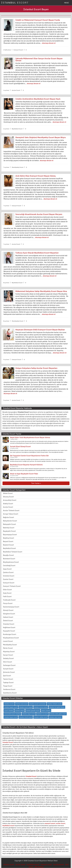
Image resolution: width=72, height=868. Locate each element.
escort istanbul (9, 710)
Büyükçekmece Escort (11, 562)
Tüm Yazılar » (36, 483)
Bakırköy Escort (9, 528)
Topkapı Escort (8, 682)
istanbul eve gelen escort (57, 707)
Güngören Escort (9, 614)
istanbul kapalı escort (11, 707)
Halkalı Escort (8, 617)
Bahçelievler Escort (10, 521)
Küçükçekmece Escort (11, 638)
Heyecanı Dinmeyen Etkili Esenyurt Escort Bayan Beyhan (40, 330)
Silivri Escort (8, 662)
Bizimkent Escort (9, 559)
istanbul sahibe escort (41, 717)
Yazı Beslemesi (58, 865)
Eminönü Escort (9, 576)
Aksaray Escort (8, 497)
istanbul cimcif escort (26, 717)
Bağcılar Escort (8, 517)
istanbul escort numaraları (38, 704)
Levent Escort (8, 641)
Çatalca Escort (8, 572)
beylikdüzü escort (8, 826)
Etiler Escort (7, 590)
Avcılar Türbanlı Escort (11, 510)
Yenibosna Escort (9, 689)
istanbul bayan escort (11, 717)
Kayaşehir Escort (9, 631)
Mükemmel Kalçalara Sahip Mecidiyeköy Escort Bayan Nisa (41, 291)
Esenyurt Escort (9, 583)
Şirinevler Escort (9, 672)
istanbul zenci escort (55, 717)
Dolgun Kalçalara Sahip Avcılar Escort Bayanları (36, 368)
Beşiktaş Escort (9, 538)
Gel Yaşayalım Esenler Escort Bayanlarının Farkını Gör (29, 456)
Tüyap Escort (8, 686)
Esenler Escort (8, 579)
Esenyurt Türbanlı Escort (12, 586)
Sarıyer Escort (8, 655)
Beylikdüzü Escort (9, 548)
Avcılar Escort (8, 507)
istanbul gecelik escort (33, 710)
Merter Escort (8, 648)
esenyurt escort (50, 823)
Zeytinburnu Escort (10, 693)
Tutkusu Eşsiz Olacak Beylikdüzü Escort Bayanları (37, 253)
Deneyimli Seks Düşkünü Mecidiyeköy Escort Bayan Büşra (41, 137)
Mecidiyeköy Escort (10, 645)
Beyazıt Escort (8, 541)
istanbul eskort (20, 710)
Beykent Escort (8, 545)
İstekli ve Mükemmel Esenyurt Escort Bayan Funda (38, 20)
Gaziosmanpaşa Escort (11, 607)
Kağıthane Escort (9, 627)
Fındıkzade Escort (9, 600)
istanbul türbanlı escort (54, 704)
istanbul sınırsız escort (41, 707)
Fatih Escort (7, 596)
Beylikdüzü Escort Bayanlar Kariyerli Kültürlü (26, 465)
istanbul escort (9, 865)
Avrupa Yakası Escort (11, 514)
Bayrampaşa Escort (10, 535)
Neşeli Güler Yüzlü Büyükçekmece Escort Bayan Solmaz (30, 437)
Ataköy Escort (8, 504)
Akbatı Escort (8, 493)
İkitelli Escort (8, 621)
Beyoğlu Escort (8, 555)
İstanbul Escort (9, 624)
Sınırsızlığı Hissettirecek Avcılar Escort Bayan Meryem (39, 214)
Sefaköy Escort (8, 658)
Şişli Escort (7, 676)
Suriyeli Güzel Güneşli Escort (20, 446)
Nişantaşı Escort (9, 652)
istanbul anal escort (22, 704)
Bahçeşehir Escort (9, 524)
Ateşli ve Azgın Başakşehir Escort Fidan (24, 474)
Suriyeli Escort (8, 669)
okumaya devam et (49, 43)
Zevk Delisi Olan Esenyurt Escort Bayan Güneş (36, 176)
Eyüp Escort (7, 593)
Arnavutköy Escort (10, 500)
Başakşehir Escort (9, 531)
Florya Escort (8, 603)
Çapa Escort (7, 569)
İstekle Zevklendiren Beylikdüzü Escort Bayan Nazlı (38, 99)
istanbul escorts (9, 704)
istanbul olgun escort (29, 714)
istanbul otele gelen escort (58, 714)
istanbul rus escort (42, 714)
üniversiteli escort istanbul (12, 714)
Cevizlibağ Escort (9, 565)
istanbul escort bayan (26, 707)
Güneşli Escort (8, 610)
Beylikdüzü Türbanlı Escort (13, 552)
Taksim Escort (8, 679)
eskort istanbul (46, 710)
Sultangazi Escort (9, 665)
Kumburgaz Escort (10, 634)
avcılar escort (61, 823)
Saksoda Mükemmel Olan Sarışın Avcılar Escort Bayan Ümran (39, 59)
